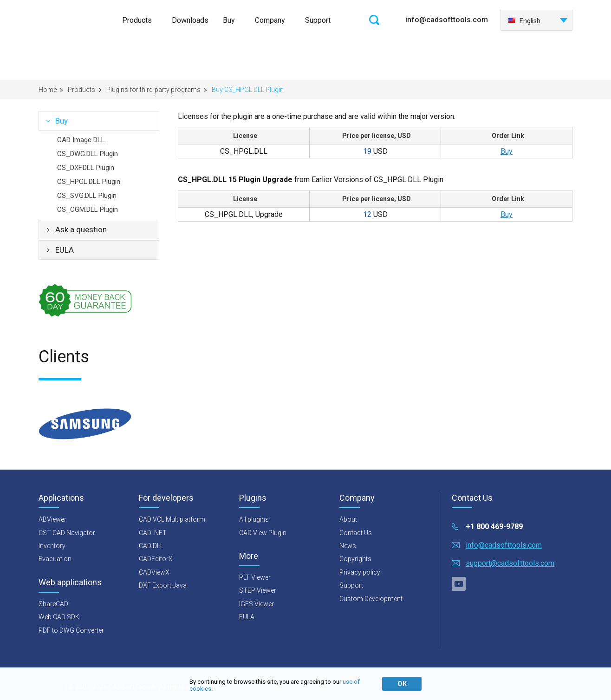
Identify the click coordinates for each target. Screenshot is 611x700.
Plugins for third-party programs (153, 90)
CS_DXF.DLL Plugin (86, 168)
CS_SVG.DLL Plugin (87, 196)
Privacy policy (360, 572)
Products (137, 20)
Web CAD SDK (59, 617)
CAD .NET (153, 533)
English (524, 21)
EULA (65, 250)
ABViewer (52, 519)
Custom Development (371, 599)
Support (318, 20)
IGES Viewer (257, 604)
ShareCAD (53, 604)
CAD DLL (151, 546)
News (348, 546)
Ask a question (81, 229)
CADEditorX (156, 559)
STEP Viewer (258, 590)
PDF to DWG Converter (71, 630)
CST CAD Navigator (67, 533)
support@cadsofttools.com (510, 563)
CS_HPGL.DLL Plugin (89, 182)
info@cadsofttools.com (447, 20)
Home (48, 90)
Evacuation (55, 559)
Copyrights (355, 559)
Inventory (52, 546)
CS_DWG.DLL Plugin (88, 154)
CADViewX (154, 572)
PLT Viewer (255, 577)
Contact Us (356, 533)
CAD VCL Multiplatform (172, 519)
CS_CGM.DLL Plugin (88, 209)
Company (270, 20)
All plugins (254, 519)
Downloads (190, 20)
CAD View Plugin (263, 533)
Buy (229, 20)
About (348, 519)
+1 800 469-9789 (494, 527)
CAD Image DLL (81, 140)
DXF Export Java (163, 585)
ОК (402, 684)
